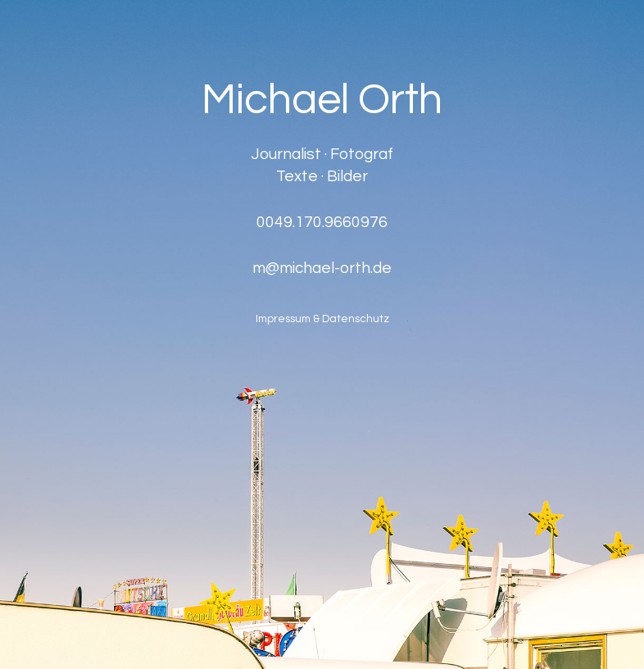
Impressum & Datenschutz (322, 320)
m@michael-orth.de (322, 267)
